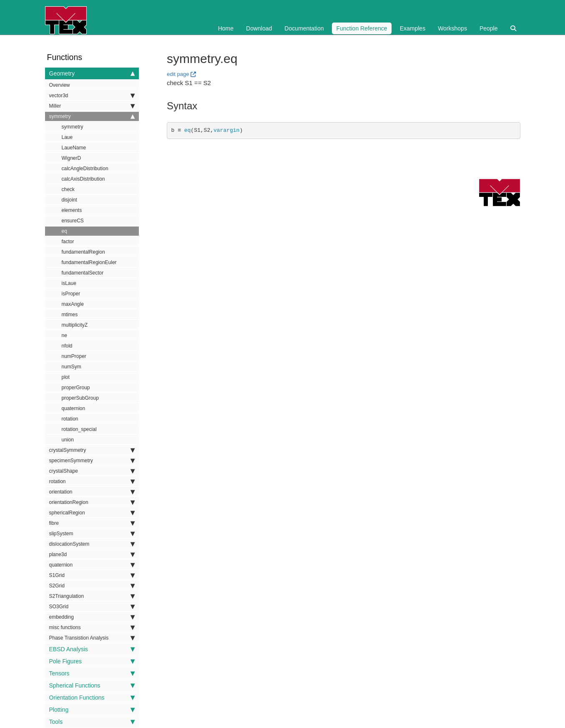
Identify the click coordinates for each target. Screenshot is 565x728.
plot (66, 377)
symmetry (92, 116)
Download (259, 28)
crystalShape (92, 471)
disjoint (69, 200)
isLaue (69, 283)
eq (64, 231)
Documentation (304, 28)
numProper (74, 356)
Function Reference (362, 28)
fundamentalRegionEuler (89, 262)
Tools (92, 722)
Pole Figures (92, 661)
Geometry (92, 73)
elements (72, 210)
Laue (67, 137)
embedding (92, 617)
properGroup (76, 388)
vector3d (92, 96)
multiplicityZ (75, 325)
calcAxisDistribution (83, 179)
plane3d (92, 554)
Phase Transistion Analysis (92, 638)
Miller (92, 106)
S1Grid (92, 575)
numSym (72, 367)
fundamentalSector (83, 273)
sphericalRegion (92, 513)
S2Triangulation (92, 596)
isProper (71, 294)
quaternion (74, 408)
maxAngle (73, 304)
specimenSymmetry (92, 461)
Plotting (92, 710)
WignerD (72, 158)
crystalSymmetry (92, 450)
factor (68, 242)
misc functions (92, 627)
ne (64, 335)
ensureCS (73, 221)
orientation (92, 492)
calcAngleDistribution (85, 169)
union (68, 440)
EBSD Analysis (92, 649)
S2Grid (92, 586)
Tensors (92, 673)
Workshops (452, 28)
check (68, 189)
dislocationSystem (92, 544)
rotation (70, 419)
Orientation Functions (92, 698)
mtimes (70, 315)
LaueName (74, 148)
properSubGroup (80, 398)
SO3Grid (92, 607)
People (489, 28)
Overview (60, 85)
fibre (92, 523)
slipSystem (92, 534)
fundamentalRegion (83, 252)
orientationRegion (92, 502)
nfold (67, 346)
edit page (178, 74)
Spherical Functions (92, 685)
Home (226, 28)
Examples (413, 28)
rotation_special (79, 429)
